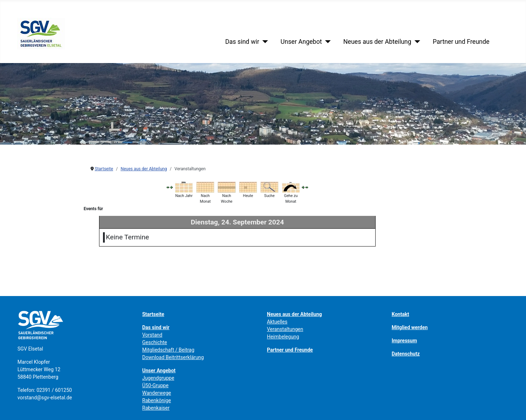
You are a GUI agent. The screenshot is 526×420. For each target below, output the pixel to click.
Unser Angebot (301, 42)
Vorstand (152, 335)
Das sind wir (242, 42)
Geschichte (155, 342)
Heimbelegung (283, 337)
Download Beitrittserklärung (173, 357)
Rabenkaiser (156, 408)
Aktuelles (277, 322)
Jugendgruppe (158, 378)
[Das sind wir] (264, 42)
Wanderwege (157, 393)
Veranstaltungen (285, 329)
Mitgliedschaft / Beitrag (168, 350)
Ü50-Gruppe (155, 385)
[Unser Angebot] (326, 42)
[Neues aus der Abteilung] (416, 42)
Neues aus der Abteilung (377, 42)
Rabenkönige (157, 400)
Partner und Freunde (461, 42)
